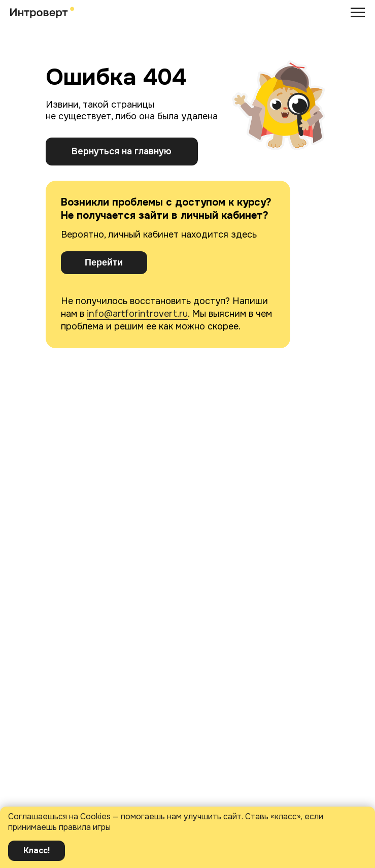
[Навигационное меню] (358, 13)
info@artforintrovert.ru (137, 314)
